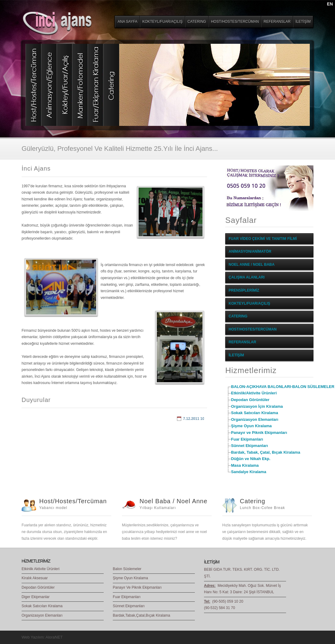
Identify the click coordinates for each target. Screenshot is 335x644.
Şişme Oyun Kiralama (251, 426)
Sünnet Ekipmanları (249, 446)
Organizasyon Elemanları (255, 419)
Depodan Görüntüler (250, 400)
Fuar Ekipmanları (247, 439)
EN (330, 4)
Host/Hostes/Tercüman (73, 501)
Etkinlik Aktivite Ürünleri (41, 569)
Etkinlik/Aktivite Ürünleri (254, 393)
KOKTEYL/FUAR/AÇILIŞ (249, 303)
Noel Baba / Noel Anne (173, 501)
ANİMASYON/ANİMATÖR (250, 251)
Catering (253, 501)
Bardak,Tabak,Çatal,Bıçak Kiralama (142, 615)
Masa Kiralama (245, 465)
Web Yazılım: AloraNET (42, 637)
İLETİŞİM (236, 355)
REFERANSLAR (242, 342)
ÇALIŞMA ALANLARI (247, 277)
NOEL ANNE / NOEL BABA (252, 265)
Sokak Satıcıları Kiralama (255, 413)
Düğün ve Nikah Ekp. (251, 459)
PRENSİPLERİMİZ (244, 290)
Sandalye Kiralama (249, 472)
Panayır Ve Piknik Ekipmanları (137, 587)
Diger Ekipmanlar (36, 597)
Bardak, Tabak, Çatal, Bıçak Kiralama (266, 452)
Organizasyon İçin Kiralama (257, 406)
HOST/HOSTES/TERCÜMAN (253, 329)
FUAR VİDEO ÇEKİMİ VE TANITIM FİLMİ (263, 239)
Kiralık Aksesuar (35, 578)
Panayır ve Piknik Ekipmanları (259, 433)
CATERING (238, 316)
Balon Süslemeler (127, 569)
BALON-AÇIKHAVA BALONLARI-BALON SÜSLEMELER (283, 387)
